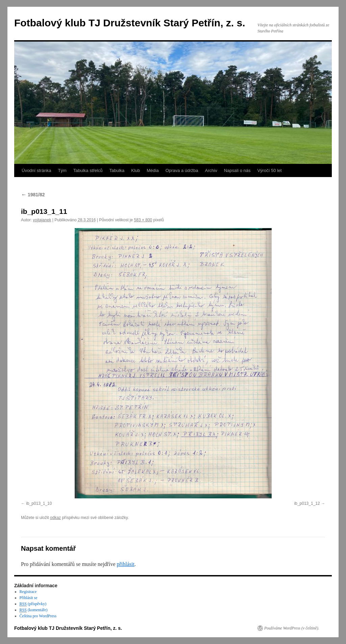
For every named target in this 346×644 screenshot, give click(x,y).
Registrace (28, 592)
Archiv (211, 170)
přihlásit (125, 564)
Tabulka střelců (88, 170)
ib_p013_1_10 (39, 503)
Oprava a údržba (182, 170)
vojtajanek (42, 220)
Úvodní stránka (36, 170)
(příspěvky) (33, 604)
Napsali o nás (237, 170)
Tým (62, 170)
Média (153, 170)
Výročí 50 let (269, 170)
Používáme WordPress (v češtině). (292, 628)
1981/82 (33, 195)
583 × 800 (143, 220)
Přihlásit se (29, 598)
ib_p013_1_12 (307, 503)
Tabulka (117, 170)
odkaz (55, 518)
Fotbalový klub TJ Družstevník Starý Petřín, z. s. (130, 23)
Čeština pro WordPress (38, 616)
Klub (135, 170)
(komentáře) (34, 610)
